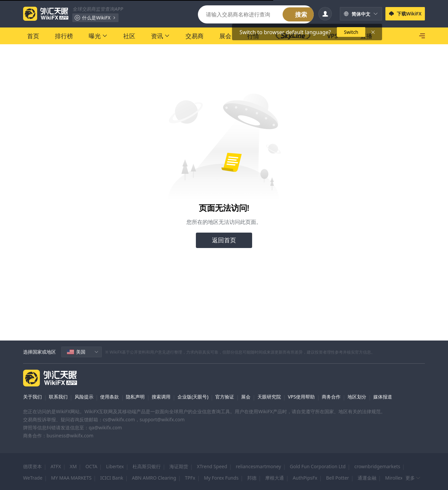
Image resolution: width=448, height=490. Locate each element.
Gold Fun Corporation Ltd (318, 466)
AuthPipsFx (305, 478)
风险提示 (84, 397)
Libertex (115, 466)
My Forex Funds (221, 478)
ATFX (56, 466)
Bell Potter (338, 478)
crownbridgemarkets (377, 466)
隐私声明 (135, 397)
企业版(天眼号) (193, 397)
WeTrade (33, 478)
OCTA (91, 466)
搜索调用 (161, 397)
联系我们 (58, 397)
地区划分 (357, 397)
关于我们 (32, 397)
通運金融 (367, 478)
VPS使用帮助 (302, 397)
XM (73, 466)
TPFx (190, 478)
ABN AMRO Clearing (154, 478)
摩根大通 (275, 478)
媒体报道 (383, 397)
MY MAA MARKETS (71, 478)
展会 (246, 397)
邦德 (252, 478)
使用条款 (109, 397)
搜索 (301, 14)
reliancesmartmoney (258, 466)
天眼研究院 (269, 397)
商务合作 (331, 397)
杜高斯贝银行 (147, 466)
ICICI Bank (112, 478)
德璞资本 (32, 466)
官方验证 (225, 397)
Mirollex (394, 478)
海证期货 (179, 466)
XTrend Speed (212, 466)
